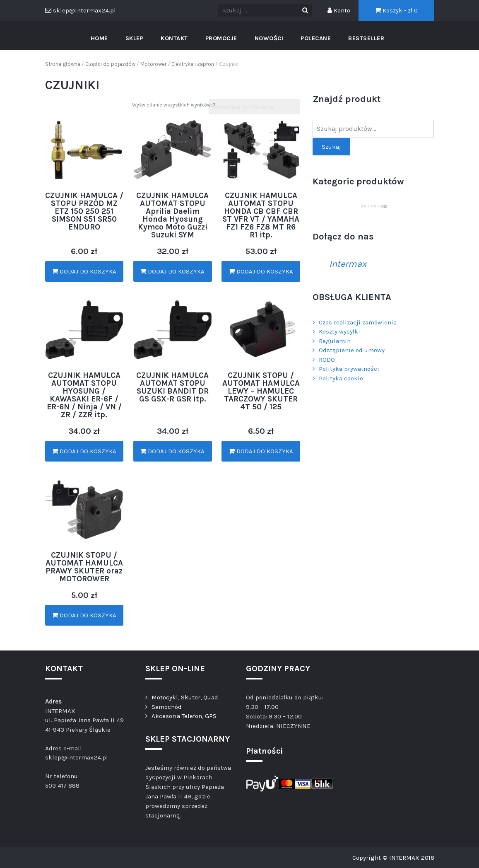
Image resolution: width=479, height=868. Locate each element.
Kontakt (174, 38)
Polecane (316, 38)
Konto (339, 10)
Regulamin (335, 341)
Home (99, 38)
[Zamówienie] (254, 107)
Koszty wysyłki (339, 331)
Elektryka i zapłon (193, 64)
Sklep (135, 38)
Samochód (167, 707)
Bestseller (366, 38)
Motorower (153, 64)
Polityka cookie (341, 378)
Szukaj (331, 147)
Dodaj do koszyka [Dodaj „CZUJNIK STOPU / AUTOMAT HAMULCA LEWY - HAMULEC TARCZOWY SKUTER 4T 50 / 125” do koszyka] (261, 451)
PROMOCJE (221, 38)
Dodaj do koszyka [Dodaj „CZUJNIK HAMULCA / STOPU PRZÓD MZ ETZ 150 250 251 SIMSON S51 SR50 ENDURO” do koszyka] (84, 271)
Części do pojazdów (110, 64)
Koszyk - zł (396, 10)
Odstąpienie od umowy (352, 350)
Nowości (269, 38)
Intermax (348, 264)
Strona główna (63, 64)
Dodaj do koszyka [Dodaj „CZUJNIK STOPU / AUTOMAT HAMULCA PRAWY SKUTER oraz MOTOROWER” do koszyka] (84, 615)
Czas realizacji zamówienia (358, 322)
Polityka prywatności (349, 369)
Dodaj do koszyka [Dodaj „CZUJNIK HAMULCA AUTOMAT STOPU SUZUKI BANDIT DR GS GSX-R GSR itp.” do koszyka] (172, 451)
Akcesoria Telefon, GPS (184, 716)
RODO (327, 360)
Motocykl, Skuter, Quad (185, 697)
